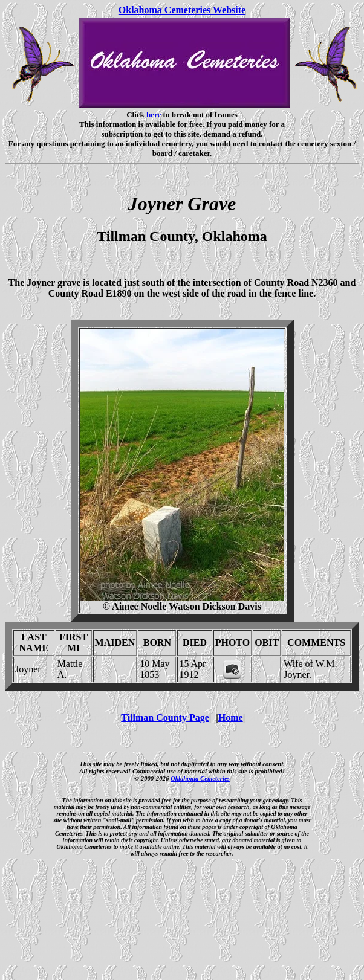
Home (231, 717)
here (154, 114)
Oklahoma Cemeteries (200, 778)
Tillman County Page (165, 717)
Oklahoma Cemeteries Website (182, 10)
